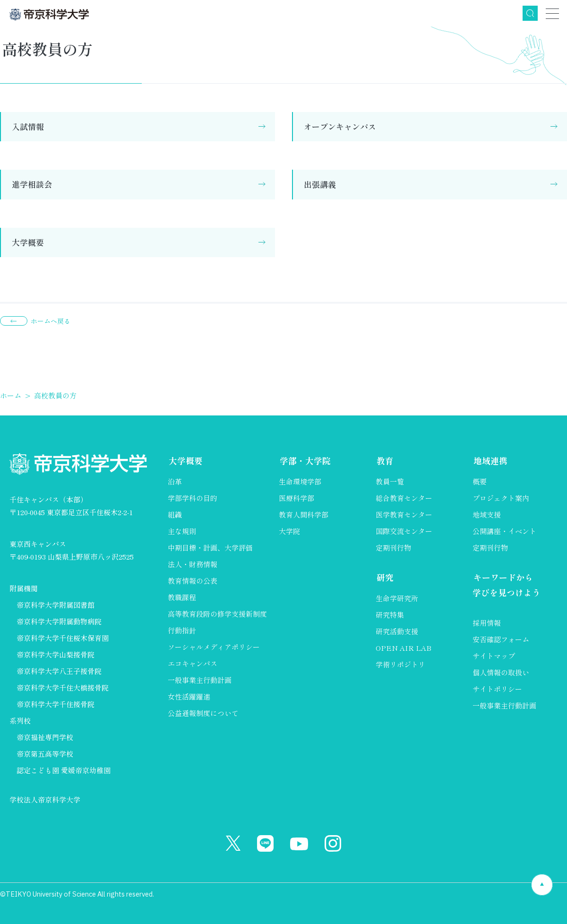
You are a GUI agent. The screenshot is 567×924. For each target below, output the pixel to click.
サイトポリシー (497, 689)
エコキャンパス (193, 664)
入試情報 (28, 126)
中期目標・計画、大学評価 (210, 548)
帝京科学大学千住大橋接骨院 (63, 687)
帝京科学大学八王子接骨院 (59, 671)
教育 (384, 461)
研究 (384, 578)
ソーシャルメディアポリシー (214, 647)
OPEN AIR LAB (404, 648)
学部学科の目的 (193, 498)
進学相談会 (32, 184)
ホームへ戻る (51, 321)
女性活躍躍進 (189, 697)
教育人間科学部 (304, 515)
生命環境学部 (300, 482)
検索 (530, 13)
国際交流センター (404, 531)
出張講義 (320, 184)
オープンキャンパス (340, 126)
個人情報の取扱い (501, 673)
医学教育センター (404, 515)
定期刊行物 (393, 548)
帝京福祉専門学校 (45, 737)
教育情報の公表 (193, 581)
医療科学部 (296, 498)
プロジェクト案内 (501, 498)
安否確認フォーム (501, 640)
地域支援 (487, 515)
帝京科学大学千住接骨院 (56, 704)
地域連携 (490, 461)
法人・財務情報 (193, 565)
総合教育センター (404, 498)
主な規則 (182, 531)
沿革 (175, 482)
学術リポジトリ (400, 665)
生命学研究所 (397, 599)
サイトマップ (494, 656)
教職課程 (182, 598)
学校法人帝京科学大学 (45, 799)
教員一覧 (390, 482)
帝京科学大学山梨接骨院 (56, 654)
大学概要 (28, 242)
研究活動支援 (397, 632)
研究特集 (390, 615)
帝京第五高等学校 (45, 754)
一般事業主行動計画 (200, 680)
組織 (175, 515)
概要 (480, 482)
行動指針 (182, 631)
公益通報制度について (203, 713)
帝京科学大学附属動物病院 (59, 621)
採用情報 (487, 623)
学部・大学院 (304, 461)
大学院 (289, 531)
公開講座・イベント (504, 531)
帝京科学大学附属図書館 (56, 605)
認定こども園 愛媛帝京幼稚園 (64, 770)
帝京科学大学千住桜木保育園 (63, 638)
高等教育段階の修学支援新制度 (217, 614)
